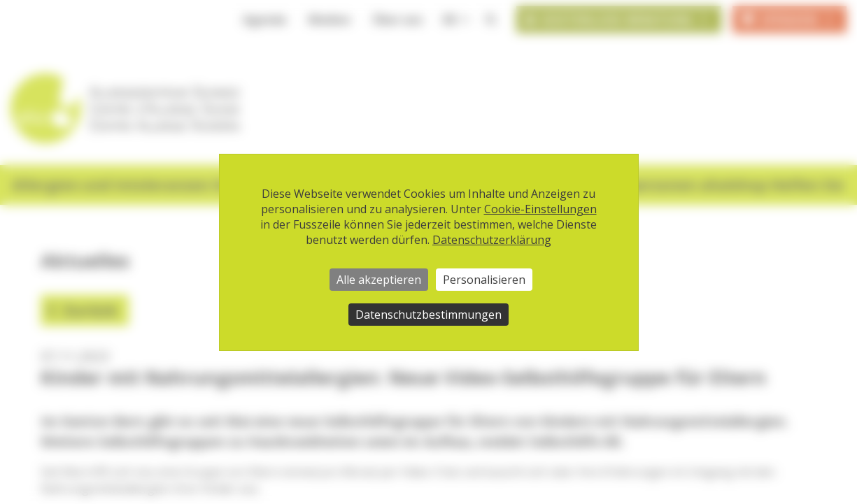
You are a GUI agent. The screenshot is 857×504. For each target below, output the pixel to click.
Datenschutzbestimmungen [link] (428, 315)
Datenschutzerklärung (492, 240)
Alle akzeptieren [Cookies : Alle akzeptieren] (379, 280)
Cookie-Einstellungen (540, 209)
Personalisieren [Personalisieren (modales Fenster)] (484, 280)
